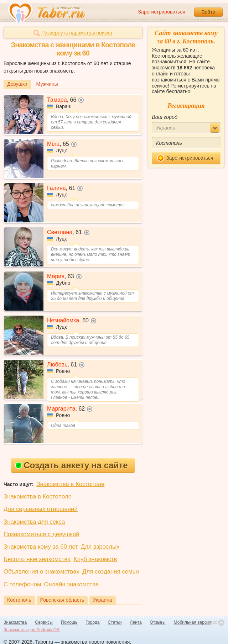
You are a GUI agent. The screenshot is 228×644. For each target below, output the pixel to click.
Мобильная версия (193, 622)
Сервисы (44, 622)
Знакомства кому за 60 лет (41, 547)
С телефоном (22, 584)
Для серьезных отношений (41, 509)
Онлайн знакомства (71, 584)
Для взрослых (100, 547)
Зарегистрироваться (162, 12)
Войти (208, 12)
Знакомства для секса (34, 522)
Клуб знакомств (95, 559)
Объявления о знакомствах (42, 572)
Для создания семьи (111, 572)
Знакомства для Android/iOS (32, 630)
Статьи (115, 622)
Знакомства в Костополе (70, 484)
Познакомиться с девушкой (42, 534)
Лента (136, 622)
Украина (102, 600)
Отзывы (158, 622)
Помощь (69, 622)
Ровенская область (62, 600)
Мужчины (47, 84)
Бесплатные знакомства (37, 559)
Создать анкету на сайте (71, 465)
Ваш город (165, 117)
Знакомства (15, 622)
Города (92, 622)
